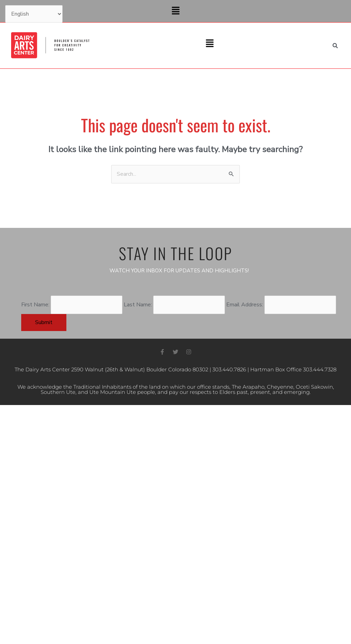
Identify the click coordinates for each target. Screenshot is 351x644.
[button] (175, 11)
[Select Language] (34, 14)
